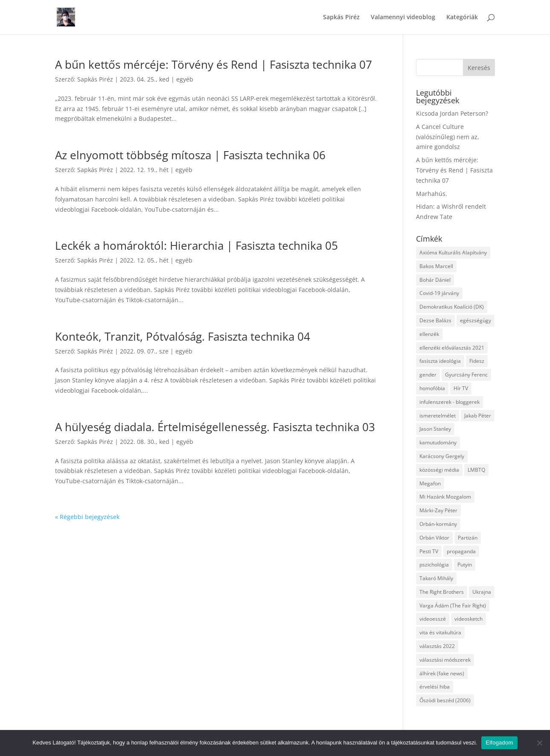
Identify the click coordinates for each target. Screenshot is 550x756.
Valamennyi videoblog (403, 18)
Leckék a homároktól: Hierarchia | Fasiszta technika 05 (196, 245)
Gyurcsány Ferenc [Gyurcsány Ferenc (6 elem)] (466, 375)
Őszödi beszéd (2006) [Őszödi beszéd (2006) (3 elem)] (445, 700)
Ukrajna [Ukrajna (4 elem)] (482, 592)
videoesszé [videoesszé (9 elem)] (433, 619)
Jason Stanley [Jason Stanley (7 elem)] (435, 429)
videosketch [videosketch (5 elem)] (469, 619)
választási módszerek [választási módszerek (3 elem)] (445, 660)
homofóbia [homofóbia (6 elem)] (432, 388)
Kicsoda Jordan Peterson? (452, 113)
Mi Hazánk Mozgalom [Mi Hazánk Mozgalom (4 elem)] (445, 497)
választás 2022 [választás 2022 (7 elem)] (437, 646)
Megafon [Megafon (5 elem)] (430, 483)
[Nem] (539, 743)
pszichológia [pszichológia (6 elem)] (434, 565)
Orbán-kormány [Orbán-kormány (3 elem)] (438, 524)
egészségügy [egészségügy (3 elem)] (476, 320)
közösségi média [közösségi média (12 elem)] (439, 470)
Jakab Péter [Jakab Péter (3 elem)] (478, 416)
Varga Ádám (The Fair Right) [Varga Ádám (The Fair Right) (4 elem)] (453, 606)
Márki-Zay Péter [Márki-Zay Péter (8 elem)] (438, 510)
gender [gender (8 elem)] (428, 375)
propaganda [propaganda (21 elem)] (461, 551)
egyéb (185, 79)
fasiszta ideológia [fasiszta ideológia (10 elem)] (440, 361)
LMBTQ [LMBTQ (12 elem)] (476, 470)
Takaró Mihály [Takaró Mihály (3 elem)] (436, 578)
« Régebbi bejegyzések (87, 517)
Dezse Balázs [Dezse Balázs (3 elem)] (435, 320)
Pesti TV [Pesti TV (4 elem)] (429, 551)
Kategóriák (462, 18)
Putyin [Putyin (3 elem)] (465, 565)
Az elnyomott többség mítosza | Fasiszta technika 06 (190, 155)
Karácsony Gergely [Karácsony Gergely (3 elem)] (442, 456)
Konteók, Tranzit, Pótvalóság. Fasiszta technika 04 (183, 336)
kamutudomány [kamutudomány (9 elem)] (438, 442)
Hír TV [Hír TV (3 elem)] (461, 388)
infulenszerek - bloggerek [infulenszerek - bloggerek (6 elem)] (450, 402)
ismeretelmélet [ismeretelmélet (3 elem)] (438, 416)
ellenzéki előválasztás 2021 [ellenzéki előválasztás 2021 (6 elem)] (452, 348)
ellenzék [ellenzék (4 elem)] (429, 334)
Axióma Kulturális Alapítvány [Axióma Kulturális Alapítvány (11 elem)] (453, 252)
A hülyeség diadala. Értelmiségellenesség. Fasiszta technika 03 (215, 427)
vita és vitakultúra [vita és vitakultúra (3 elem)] (440, 632)
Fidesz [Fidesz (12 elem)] (477, 361)
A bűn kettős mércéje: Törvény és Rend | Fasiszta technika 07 (214, 64)
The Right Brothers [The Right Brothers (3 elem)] (442, 592)
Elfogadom (499, 743)
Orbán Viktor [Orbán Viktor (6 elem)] (434, 538)
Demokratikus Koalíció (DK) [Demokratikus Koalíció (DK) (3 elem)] (452, 307)
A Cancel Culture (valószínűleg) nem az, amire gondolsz (448, 137)
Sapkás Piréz (341, 18)
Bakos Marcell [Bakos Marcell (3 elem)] (436, 266)
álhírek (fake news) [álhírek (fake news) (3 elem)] (442, 673)
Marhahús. (432, 194)
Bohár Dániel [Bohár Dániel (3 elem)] (435, 280)
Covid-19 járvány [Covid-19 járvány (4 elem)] (439, 293)
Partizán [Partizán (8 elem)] (468, 538)
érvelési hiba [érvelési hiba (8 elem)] (435, 687)
